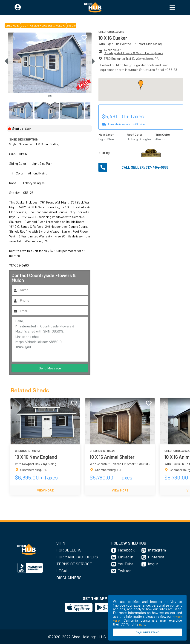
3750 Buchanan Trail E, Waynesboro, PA (131, 58)
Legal (62, 571)
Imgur (153, 564)
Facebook (126, 550)
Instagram (157, 550)
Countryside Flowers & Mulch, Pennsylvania (134, 53)
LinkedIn (125, 557)
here (142, 624)
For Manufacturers (77, 557)
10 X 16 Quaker (113, 38)
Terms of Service (74, 564)
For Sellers (69, 550)
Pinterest (156, 557)
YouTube (126, 564)
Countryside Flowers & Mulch (43, 25)
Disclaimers (69, 578)
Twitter (124, 571)
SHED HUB (12, 25)
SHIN (61, 543)
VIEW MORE (45, 490)
